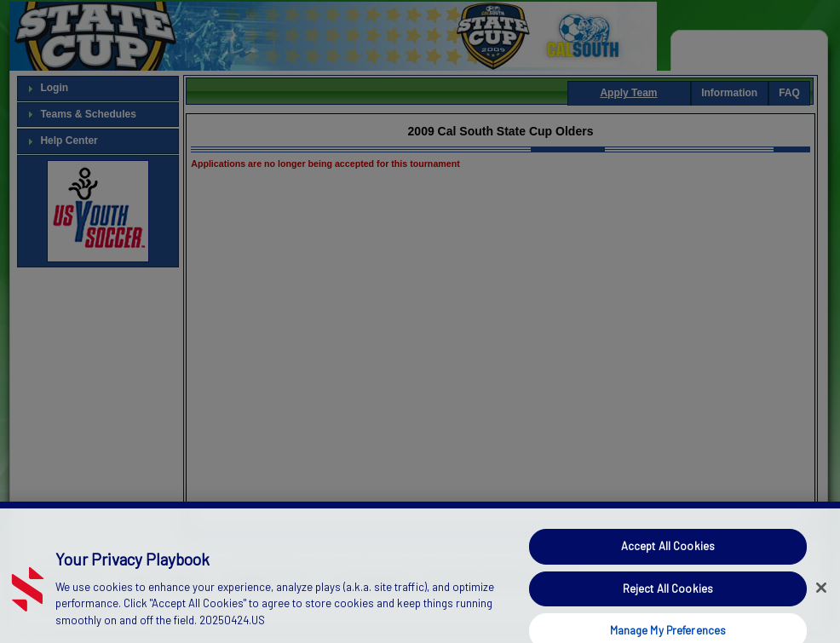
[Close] (821, 595)
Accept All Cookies (668, 554)
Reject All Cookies (668, 596)
